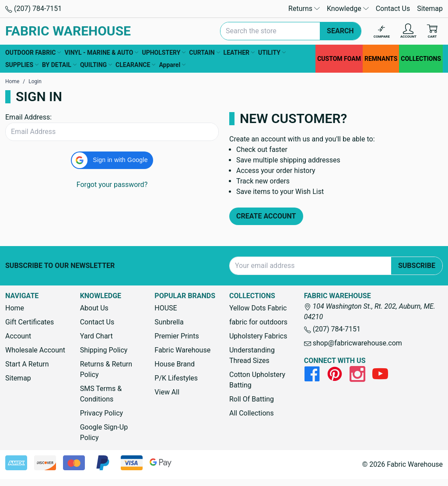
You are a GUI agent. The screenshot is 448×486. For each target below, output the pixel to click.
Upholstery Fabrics (258, 336)
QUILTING (96, 65)
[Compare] (382, 31)
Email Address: (28, 117)
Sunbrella (169, 322)
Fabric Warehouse (182, 350)
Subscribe (417, 266)
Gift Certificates (30, 322)
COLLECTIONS (421, 59)
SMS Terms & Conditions (101, 394)
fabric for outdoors (258, 322)
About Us (94, 308)
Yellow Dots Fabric (258, 308)
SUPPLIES (22, 65)
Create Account (266, 216)
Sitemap (430, 9)
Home (15, 308)
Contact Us (393, 9)
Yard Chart (96, 336)
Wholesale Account (35, 350)
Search (340, 31)
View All (167, 392)
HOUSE (166, 308)
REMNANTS (381, 59)
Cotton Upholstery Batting (257, 380)
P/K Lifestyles (176, 378)
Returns (304, 9)
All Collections (252, 413)
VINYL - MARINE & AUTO (101, 53)
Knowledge (348, 9)
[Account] (408, 31)
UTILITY (272, 53)
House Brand (175, 364)
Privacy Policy (102, 413)
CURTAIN (204, 53)
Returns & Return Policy (106, 369)
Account (18, 336)
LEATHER (239, 53)
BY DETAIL (59, 65)
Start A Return (27, 364)
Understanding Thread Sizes (252, 355)
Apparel (172, 65)
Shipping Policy (104, 350)
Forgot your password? (112, 185)
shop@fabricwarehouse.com (353, 343)
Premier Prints (177, 336)
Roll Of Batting (252, 399)
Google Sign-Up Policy (104, 432)
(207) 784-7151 (33, 9)
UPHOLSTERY (164, 53)
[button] (112, 160)
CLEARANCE (135, 65)
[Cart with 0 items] (432, 31)
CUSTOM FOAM (339, 59)
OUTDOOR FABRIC (33, 53)
